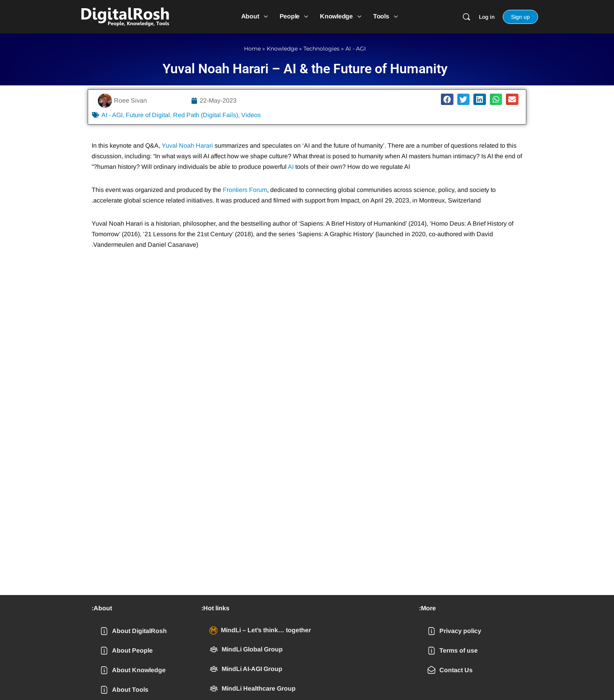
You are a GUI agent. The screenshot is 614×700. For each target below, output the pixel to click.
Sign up (520, 17)
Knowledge (282, 49)
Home (252, 49)
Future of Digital (148, 115)
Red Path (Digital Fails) (206, 115)
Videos (251, 115)
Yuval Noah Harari (187, 146)
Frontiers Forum (245, 190)
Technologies (321, 49)
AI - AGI (356, 49)
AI (291, 167)
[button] (447, 99)
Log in (487, 17)
